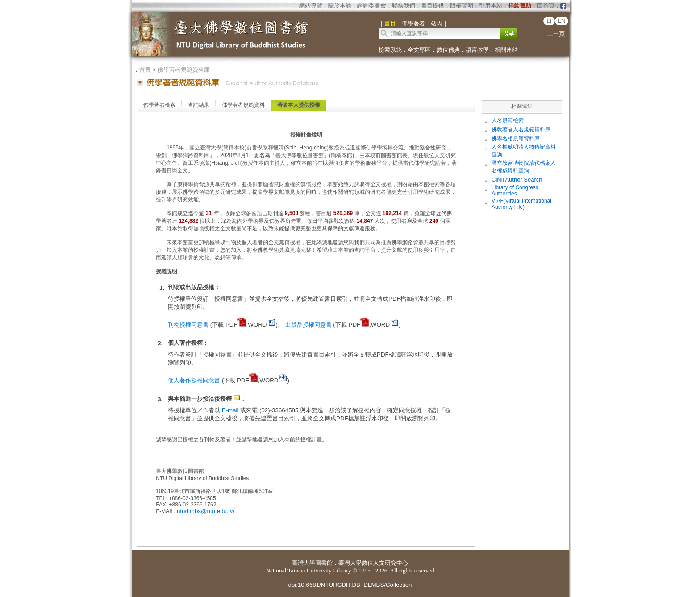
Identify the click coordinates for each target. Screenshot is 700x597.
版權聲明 (462, 6)
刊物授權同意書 (188, 325)
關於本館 (340, 6)
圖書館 (324, 563)
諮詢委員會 (372, 6)
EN (562, 21)
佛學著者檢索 (159, 105)
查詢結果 (199, 105)
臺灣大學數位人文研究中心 (373, 563)
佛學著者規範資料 (243, 105)
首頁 (145, 70)
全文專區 (419, 50)
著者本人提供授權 (299, 105)
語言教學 (477, 50)
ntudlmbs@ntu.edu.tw (206, 511)
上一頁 (556, 34)
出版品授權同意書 (308, 325)
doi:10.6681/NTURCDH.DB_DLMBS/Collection (350, 585)
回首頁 (546, 6)
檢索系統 (390, 50)
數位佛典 (448, 50)
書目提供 (433, 6)
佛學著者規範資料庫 (184, 70)
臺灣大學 (304, 563)
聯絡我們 (404, 6)
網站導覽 (311, 6)
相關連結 (506, 50)
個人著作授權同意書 (194, 380)
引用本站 (491, 6)
